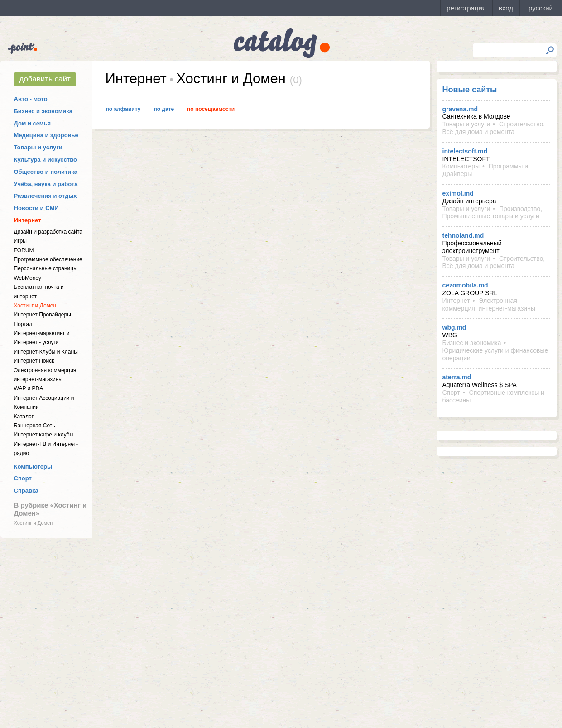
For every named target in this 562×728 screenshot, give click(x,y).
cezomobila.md (465, 285)
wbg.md (454, 327)
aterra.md (457, 377)
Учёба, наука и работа (46, 184)
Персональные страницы (46, 268)
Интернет (28, 220)
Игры (20, 241)
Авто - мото (31, 99)
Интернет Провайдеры (43, 315)
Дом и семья (33, 123)
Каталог (24, 417)
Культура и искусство (46, 160)
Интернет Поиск (34, 361)
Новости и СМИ (36, 208)
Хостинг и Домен (35, 306)
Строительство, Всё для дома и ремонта (494, 128)
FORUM (24, 250)
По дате (164, 109)
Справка (26, 491)
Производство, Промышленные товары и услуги (492, 213)
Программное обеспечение (48, 259)
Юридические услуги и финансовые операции (495, 354)
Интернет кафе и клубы (44, 435)
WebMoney (28, 278)
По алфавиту (123, 109)
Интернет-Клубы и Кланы (46, 352)
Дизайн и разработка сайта (48, 232)
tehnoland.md (463, 235)
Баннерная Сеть (35, 426)
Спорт (23, 478)
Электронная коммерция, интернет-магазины (489, 304)
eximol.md (458, 193)
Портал (23, 324)
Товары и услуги (38, 147)
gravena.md (460, 109)
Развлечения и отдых (46, 196)
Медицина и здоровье (46, 135)
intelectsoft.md (465, 151)
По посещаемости (211, 109)
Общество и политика (46, 172)
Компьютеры (33, 467)
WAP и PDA (29, 388)
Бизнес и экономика (43, 111)
